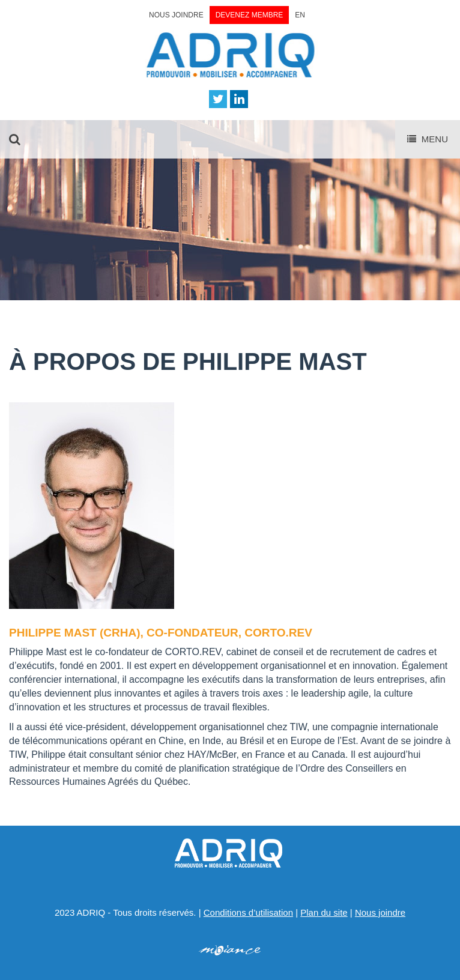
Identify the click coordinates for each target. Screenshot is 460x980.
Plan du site (324, 912)
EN (300, 15)
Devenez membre (250, 15)
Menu (428, 139)
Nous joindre (176, 15)
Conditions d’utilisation (248, 912)
